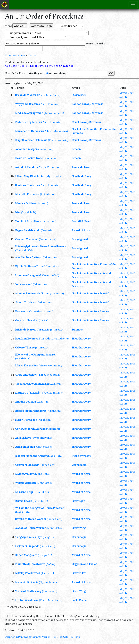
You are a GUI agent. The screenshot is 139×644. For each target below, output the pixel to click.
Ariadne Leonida (25, 402)
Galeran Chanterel (27, 239)
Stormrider (79, 95)
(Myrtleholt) (51, 158)
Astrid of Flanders (27, 167)
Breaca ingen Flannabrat (31, 411)
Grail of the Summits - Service (90, 311)
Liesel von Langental (28, 275)
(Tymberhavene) (42, 438)
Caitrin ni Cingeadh (27, 465)
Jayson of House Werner (30, 528)
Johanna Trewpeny (27, 149)
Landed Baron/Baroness (87, 104)
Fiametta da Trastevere (30, 564)
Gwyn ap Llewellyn (27, 320)
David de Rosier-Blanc (29, 158)
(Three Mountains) (49, 95)
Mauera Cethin (24, 203)
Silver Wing (79, 528)
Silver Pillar (79, 573)
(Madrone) (62, 339)
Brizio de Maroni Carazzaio (32, 330)
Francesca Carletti (27, 311)
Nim (18, 212)
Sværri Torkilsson (26, 302)
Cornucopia (79, 465)
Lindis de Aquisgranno (29, 113)
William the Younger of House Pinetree (40, 508)
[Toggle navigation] (133, 5)
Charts (32, 55)
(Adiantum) (46, 149)
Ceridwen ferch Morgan (30, 429)
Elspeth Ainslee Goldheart (31, 140)
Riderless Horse (15, 55)
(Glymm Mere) (48, 582)
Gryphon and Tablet (84, 564)
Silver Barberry (81, 339)
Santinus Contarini (27, 185)
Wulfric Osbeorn (25, 483)
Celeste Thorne (25, 347)
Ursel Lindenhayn (26, 375)
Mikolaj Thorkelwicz (28, 573)
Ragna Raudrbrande (28, 230)
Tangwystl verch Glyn (29, 537)
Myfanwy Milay (24, 474)
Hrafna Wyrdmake (27, 600)
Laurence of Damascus (30, 131)
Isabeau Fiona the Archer (31, 456)
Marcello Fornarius (27, 194)
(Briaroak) (56, 330)
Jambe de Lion (81, 167)
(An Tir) (44, 320)
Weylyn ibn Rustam (27, 104)
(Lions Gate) (55, 456)
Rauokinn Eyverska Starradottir (35, 339)
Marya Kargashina (27, 365)
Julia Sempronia (25, 447)
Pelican (76, 149)
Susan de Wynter (26, 95)
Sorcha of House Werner (31, 519)
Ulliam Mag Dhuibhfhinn (30, 176)
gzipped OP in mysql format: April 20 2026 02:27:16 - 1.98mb (43, 637)
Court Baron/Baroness (86, 122)
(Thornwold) (49, 573)
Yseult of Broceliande (29, 221)
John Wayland (24, 284)
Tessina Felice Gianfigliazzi (32, 384)
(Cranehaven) (44, 447)
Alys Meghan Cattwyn (29, 257)
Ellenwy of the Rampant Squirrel (35, 355)
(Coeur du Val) (48, 239)
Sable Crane (79, 600)
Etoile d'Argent (81, 456)
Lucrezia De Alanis (27, 582)
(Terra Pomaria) (49, 104)
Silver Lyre (78, 501)
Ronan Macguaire (26, 555)
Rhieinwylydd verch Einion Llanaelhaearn (41, 246)
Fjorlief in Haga (25, 266)
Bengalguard (80, 239)
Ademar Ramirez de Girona (32, 293)
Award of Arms (81, 230)
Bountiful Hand (81, 221)
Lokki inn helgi (24, 492)
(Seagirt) (48, 537)
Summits (77, 330)
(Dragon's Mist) (48, 555)
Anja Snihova (23, 438)
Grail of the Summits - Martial (90, 293)
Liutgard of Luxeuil (27, 393)
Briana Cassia (24, 501)
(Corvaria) (47, 230)
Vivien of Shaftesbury (28, 591)
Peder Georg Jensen (28, 122)
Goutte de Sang (81, 176)
